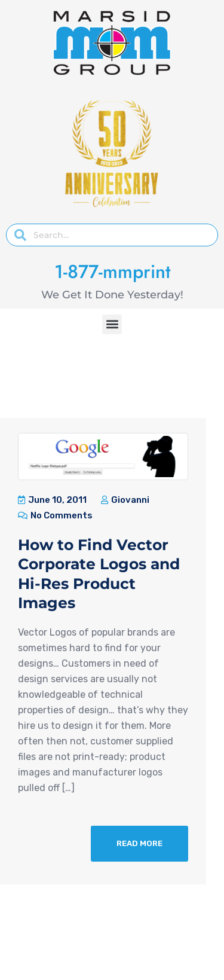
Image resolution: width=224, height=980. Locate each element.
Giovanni (125, 500)
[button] (112, 324)
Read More (139, 843)
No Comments (55, 515)
